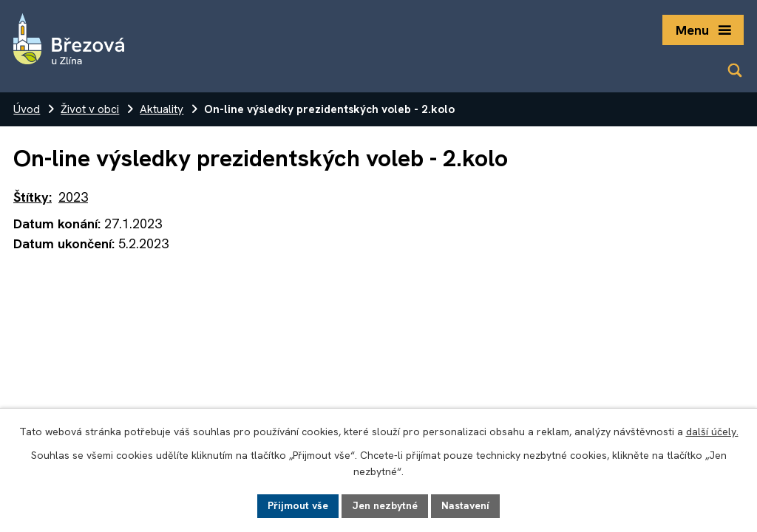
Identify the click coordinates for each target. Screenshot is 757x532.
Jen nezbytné (385, 505)
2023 (73, 197)
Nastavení (465, 505)
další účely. (712, 432)
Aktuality (162, 109)
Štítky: (33, 197)
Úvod (27, 109)
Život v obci (90, 109)
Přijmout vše (298, 505)
